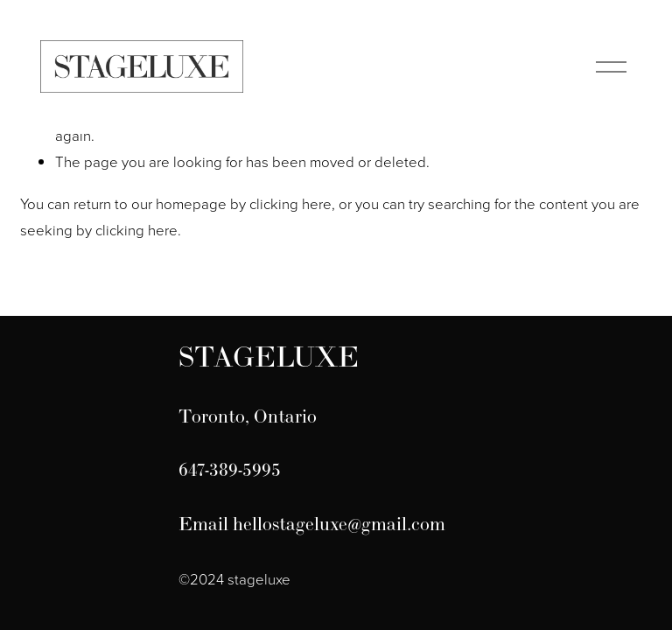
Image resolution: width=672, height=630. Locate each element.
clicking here (290, 203)
